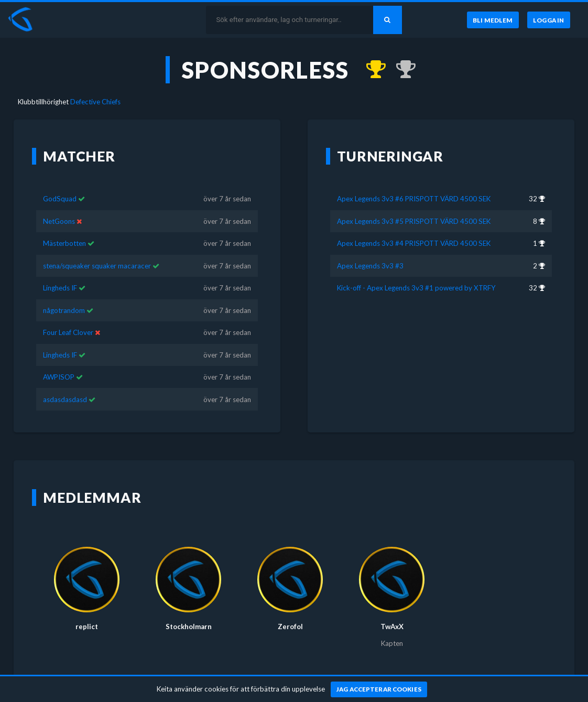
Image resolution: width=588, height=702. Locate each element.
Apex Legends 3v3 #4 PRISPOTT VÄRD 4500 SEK (414, 243)
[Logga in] (549, 20)
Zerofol (290, 627)
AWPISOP (59, 377)
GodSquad (60, 199)
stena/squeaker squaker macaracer (97, 266)
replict (87, 627)
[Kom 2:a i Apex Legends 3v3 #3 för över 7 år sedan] (401, 70)
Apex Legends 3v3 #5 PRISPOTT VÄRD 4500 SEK (414, 221)
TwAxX (392, 627)
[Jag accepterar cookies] (379, 689)
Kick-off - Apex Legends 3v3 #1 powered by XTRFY (416, 288)
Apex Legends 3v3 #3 (370, 266)
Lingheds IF (60, 288)
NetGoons (59, 221)
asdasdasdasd (65, 399)
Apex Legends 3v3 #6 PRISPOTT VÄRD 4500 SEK (414, 199)
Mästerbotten (64, 243)
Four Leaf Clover (68, 332)
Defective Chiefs (95, 102)
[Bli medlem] (492, 20)
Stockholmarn (189, 627)
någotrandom (64, 310)
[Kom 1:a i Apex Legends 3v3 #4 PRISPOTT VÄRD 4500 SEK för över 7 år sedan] (371, 70)
